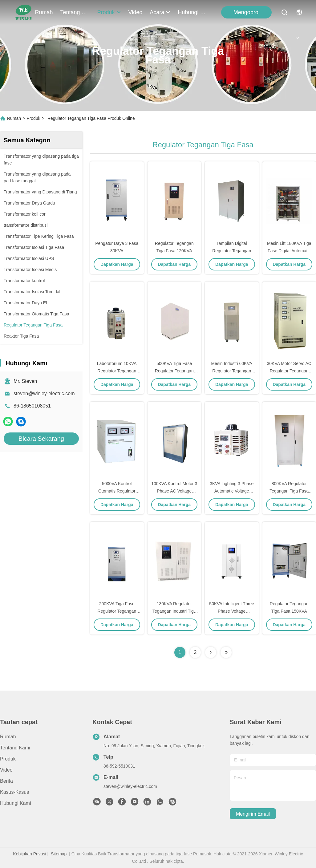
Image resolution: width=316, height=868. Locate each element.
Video (136, 12)
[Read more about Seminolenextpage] (211, 652)
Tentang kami (75, 12)
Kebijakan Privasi (29, 854)
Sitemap (59, 854)
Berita (6, 781)
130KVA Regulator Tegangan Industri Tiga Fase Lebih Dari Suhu (174, 611)
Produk (109, 12)
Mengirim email (253, 814)
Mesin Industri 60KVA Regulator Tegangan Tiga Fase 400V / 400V (232, 371)
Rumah (44, 12)
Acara (160, 12)
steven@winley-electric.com (44, 393)
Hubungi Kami (192, 12)
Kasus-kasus (14, 792)
